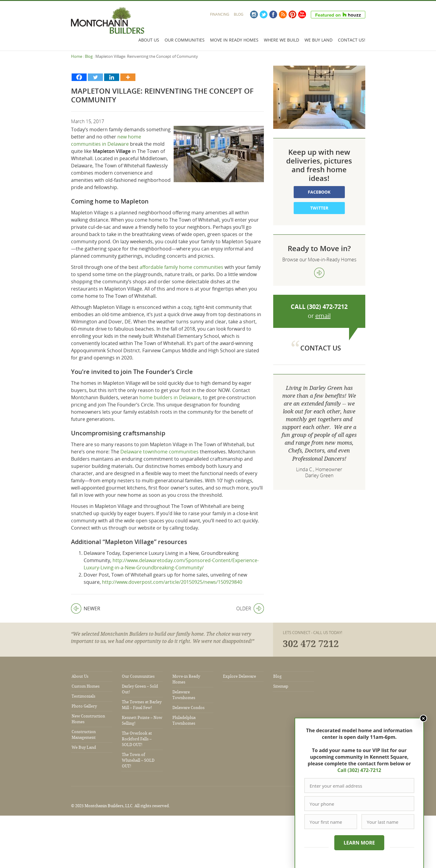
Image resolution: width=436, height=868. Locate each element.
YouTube (302, 14)
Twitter (264, 14)
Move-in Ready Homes (186, 679)
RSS (283, 14)
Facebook (273, 14)
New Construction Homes (88, 719)
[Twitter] (95, 77)
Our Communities (185, 40)
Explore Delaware (240, 676)
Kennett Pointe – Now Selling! (142, 720)
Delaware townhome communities (159, 452)
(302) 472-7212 (327, 307)
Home (77, 56)
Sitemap (281, 686)
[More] (128, 77)
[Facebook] (79, 77)
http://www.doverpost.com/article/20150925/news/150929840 (172, 582)
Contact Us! (352, 40)
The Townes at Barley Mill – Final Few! (142, 705)
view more (319, 273)
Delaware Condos (189, 708)
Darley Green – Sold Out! (140, 689)
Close (423, 718)
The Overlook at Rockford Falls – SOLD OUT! (137, 739)
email (323, 316)
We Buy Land (318, 40)
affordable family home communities (181, 267)
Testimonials (83, 696)
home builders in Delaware (170, 397)
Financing (220, 14)
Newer (86, 608)
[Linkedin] (112, 77)
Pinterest (292, 14)
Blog (239, 14)
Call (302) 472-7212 (359, 770)
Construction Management (84, 735)
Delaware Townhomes (184, 695)
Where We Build (281, 40)
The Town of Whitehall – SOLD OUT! (138, 760)
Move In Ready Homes (234, 40)
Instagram (254, 14)
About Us (149, 40)
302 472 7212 (311, 644)
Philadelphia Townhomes (184, 720)
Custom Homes (86, 686)
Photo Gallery (84, 706)
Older (250, 608)
